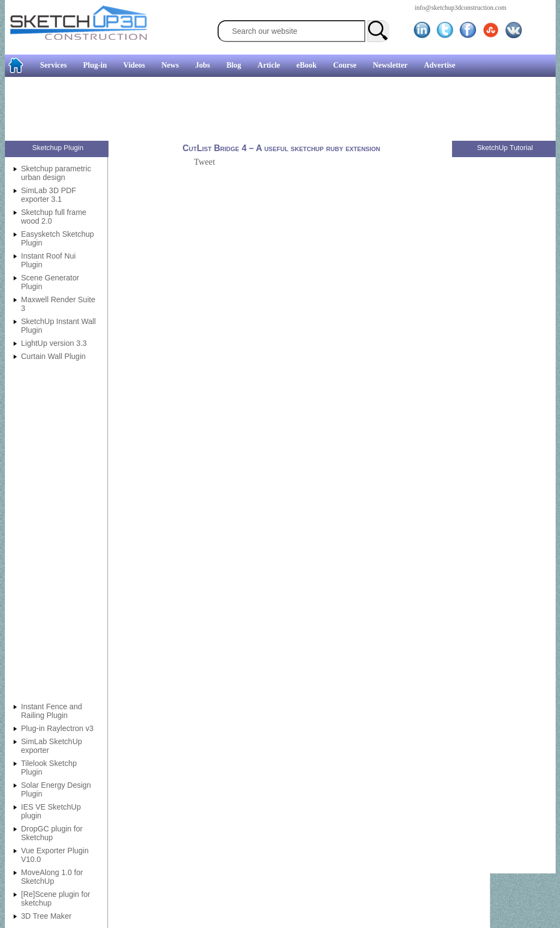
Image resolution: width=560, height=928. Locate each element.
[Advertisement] (276, 110)
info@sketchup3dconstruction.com (461, 8)
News (170, 65)
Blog (234, 65)
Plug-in (95, 65)
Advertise (439, 65)
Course (345, 65)
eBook (307, 65)
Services (54, 65)
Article (269, 65)
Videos (134, 65)
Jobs (203, 65)
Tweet (205, 162)
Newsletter (390, 65)
